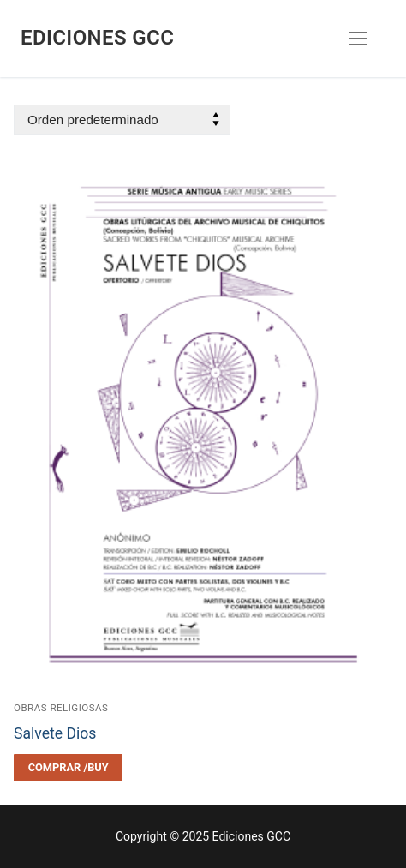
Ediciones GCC (97, 38)
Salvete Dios (55, 733)
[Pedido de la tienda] (122, 120)
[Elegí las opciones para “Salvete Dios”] (68, 768)
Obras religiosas (61, 708)
